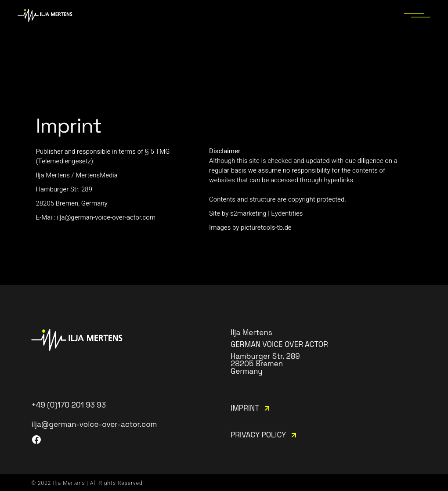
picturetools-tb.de (266, 227)
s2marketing (248, 213)
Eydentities (287, 213)
